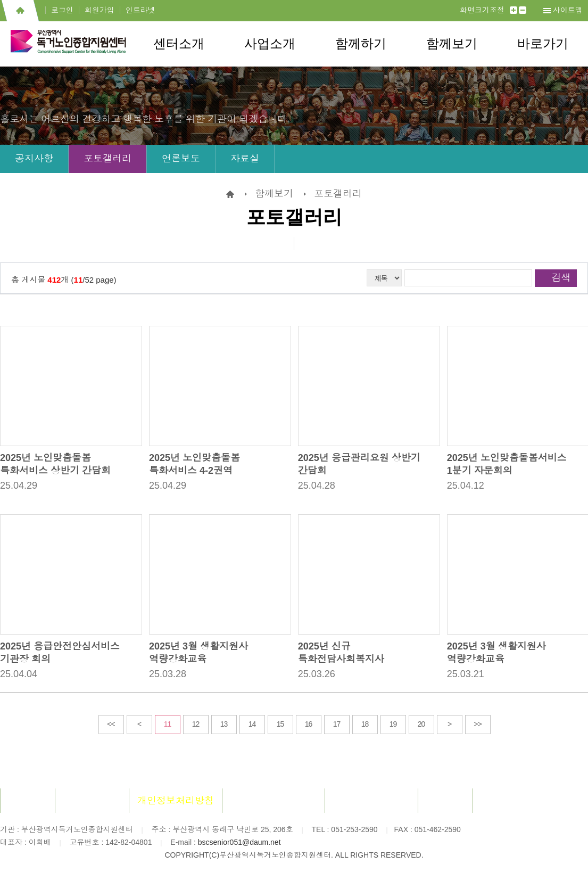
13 (224, 724)
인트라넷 (140, 10)
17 (337, 724)
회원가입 (100, 10)
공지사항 (34, 159)
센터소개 (179, 44)
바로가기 (543, 44)
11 (168, 724)
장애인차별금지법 (371, 801)
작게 (523, 10)
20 (421, 724)
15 (280, 724)
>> (477, 724)
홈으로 (20, 11)
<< (111, 724)
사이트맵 (568, 10)
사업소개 (270, 44)
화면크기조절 (482, 10)
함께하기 (361, 44)
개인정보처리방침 (176, 801)
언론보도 (181, 159)
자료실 (245, 159)
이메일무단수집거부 (274, 801)
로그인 (62, 10)
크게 (514, 10)
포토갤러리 (107, 159)
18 (365, 724)
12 (196, 724)
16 (309, 724)
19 (393, 724)
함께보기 (452, 44)
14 (252, 724)
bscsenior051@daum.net (239, 842)
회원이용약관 (92, 801)
